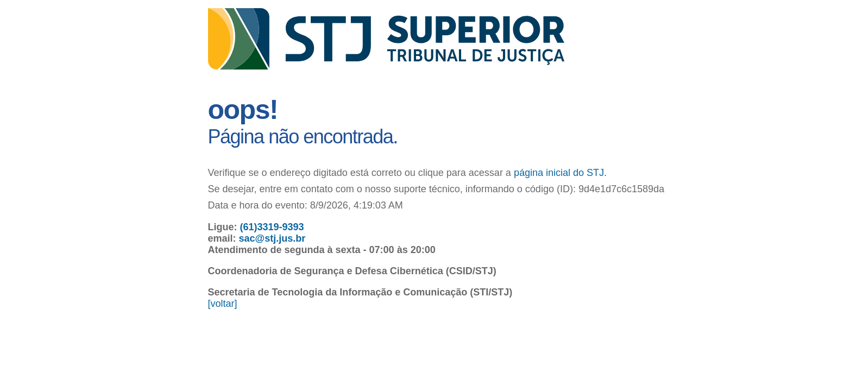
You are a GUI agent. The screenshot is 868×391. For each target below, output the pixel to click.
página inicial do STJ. (560, 173)
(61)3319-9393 (272, 227)
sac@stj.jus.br (272, 238)
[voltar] (223, 304)
